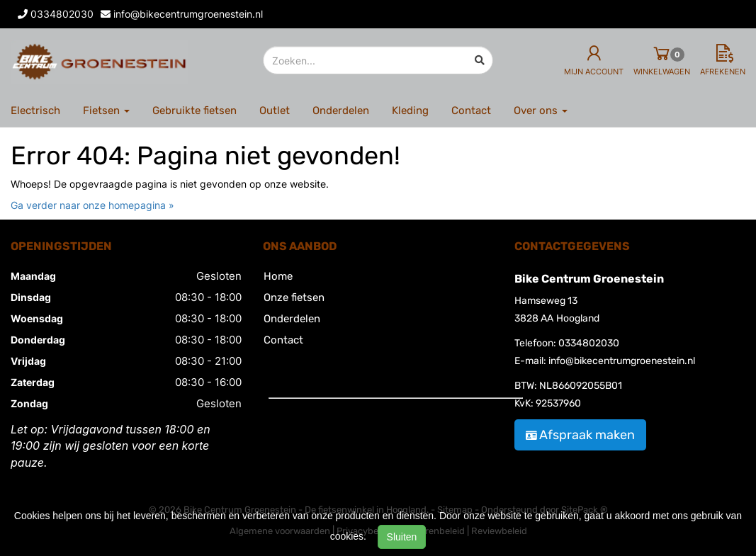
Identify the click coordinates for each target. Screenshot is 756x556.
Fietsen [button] (106, 110)
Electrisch (35, 110)
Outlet (275, 110)
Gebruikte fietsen (194, 110)
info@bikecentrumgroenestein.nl (622, 361)
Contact (471, 110)
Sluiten (402, 537)
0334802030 (589, 343)
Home (278, 276)
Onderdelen (341, 110)
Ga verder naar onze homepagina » (92, 205)
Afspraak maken (580, 435)
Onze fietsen (294, 297)
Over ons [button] (541, 110)
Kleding (410, 110)
